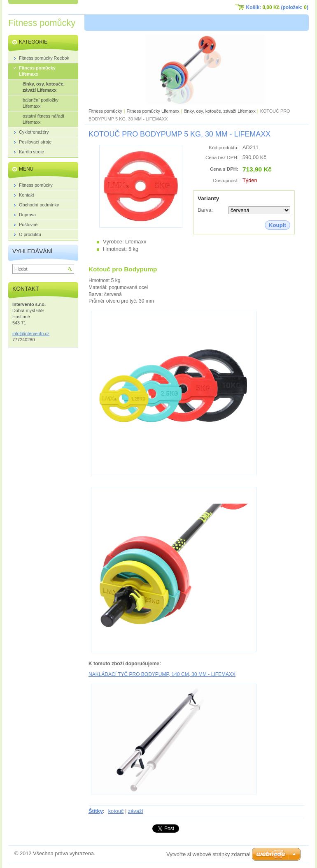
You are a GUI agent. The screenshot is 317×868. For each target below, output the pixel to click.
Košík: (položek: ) (277, 7)
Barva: (205, 210)
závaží (136, 811)
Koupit (277, 225)
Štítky (96, 811)
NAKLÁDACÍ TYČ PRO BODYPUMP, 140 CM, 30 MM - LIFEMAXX (162, 674)
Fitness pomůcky (105, 111)
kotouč (116, 811)
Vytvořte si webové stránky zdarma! (209, 854)
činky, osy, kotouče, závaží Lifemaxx (219, 111)
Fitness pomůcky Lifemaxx (153, 111)
